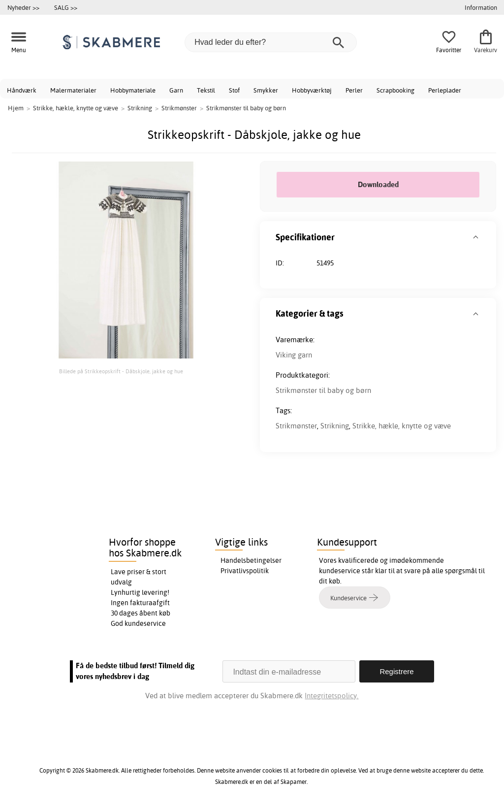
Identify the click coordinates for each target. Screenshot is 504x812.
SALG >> (66, 7)
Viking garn (294, 355)
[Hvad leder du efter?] (271, 42)
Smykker (266, 90)
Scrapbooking (395, 90)
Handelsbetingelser (251, 560)
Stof (234, 90)
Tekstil (206, 90)
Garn (176, 90)
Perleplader (445, 90)
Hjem (16, 108)
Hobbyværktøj (312, 90)
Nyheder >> (23, 7)
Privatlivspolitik (245, 571)
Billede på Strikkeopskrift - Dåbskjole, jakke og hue (121, 371)
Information (481, 7)
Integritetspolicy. (331, 696)
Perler (354, 90)
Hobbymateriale (133, 90)
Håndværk (22, 90)
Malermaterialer (73, 90)
